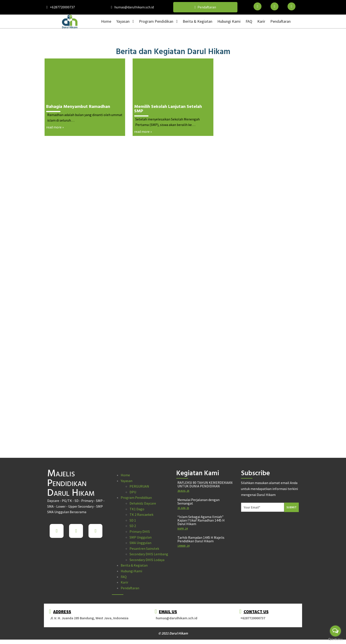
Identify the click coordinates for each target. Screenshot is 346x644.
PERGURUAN (139, 486)
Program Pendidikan (136, 498)
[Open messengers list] (335, 631)
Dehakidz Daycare (143, 503)
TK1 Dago (137, 509)
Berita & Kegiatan (134, 565)
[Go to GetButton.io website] (335, 639)
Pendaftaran (130, 588)
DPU (133, 492)
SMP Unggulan (141, 537)
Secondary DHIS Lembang (149, 554)
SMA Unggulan (140, 543)
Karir (124, 582)
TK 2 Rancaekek (141, 514)
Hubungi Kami (131, 571)
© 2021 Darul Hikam (173, 633)
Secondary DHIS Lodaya (147, 560)
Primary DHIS (140, 531)
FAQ (124, 577)
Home (125, 475)
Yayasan (127, 481)
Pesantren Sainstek (144, 548)
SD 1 (133, 520)
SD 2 (133, 526)
